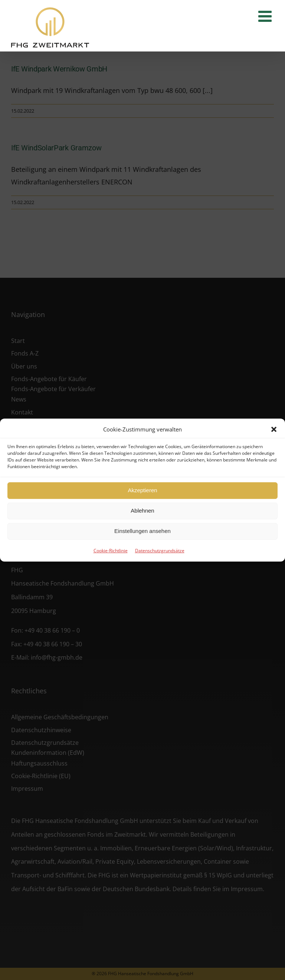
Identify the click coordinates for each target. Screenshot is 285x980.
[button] (274, 429)
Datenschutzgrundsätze (160, 551)
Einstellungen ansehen (142, 531)
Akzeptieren (142, 490)
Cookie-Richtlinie (111, 551)
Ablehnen (142, 511)
